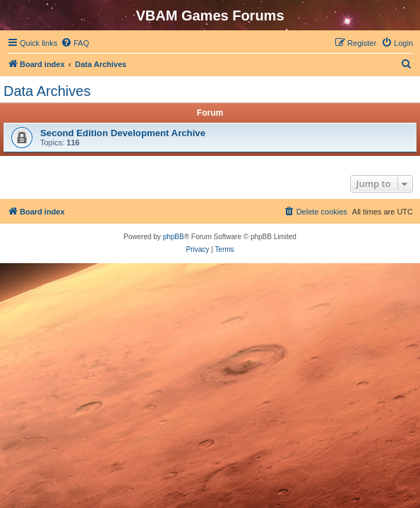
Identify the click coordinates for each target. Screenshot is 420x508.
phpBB (174, 237)
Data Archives (47, 91)
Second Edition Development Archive (123, 133)
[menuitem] (75, 43)
